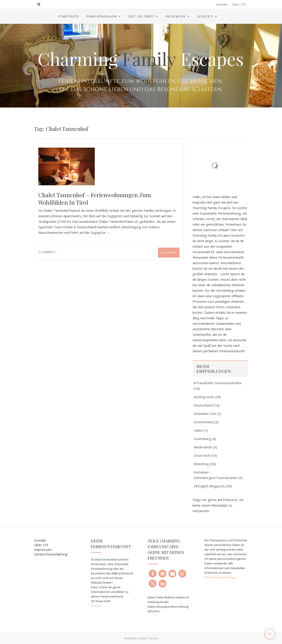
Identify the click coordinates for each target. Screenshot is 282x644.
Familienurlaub (102, 16)
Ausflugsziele (204, 397)
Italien (198, 430)
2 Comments (47, 252)
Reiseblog (176, 16)
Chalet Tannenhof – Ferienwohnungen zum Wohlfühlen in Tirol (95, 199)
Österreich (202, 455)
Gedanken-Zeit (205, 414)
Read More (169, 253)
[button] (153, 574)
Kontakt (222, 5)
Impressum (43, 549)
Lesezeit (205, 16)
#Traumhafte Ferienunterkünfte (218, 383)
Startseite (69, 16)
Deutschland (203, 405)
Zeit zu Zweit (142, 16)
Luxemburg (202, 439)
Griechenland (203, 422)
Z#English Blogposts (209, 486)
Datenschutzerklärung (51, 554)
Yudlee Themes (148, 638)
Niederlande (203, 447)
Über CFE (239, 5)
